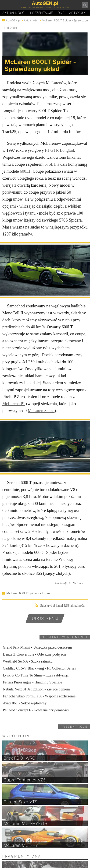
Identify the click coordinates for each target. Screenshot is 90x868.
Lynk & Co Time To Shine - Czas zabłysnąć (36, 675)
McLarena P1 (14, 404)
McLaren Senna (41, 411)
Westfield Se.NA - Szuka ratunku (28, 661)
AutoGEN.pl (13, 20)
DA (61, 13)
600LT (25, 171)
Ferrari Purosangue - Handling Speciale (32, 682)
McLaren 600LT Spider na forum (28, 593)
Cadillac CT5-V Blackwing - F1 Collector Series (39, 668)
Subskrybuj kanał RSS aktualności (60, 605)
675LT (50, 164)
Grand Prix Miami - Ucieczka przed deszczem (37, 647)
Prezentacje (41, 13)
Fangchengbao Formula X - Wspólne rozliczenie (39, 696)
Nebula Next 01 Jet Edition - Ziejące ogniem (36, 689)
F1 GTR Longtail (59, 150)
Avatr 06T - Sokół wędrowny (25, 703)
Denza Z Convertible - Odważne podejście (35, 654)
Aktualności (14, 13)
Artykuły (77, 13)
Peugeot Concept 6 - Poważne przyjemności (36, 710)
